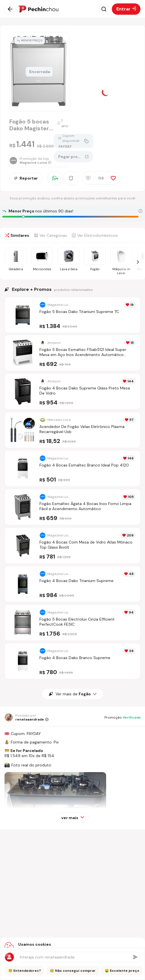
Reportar (26, 178)
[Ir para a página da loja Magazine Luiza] (31, 161)
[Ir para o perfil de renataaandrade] (27, 717)
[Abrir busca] (104, 9)
